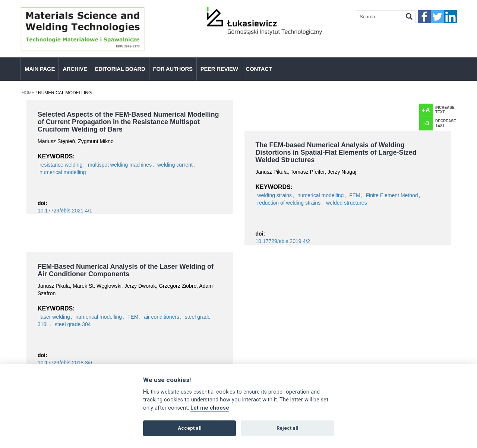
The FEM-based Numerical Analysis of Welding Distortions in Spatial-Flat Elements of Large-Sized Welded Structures (336, 152)
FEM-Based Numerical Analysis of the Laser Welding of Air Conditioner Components (126, 270)
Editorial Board (120, 69)
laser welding (55, 317)
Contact (259, 69)
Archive (75, 69)
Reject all (288, 428)
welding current (175, 165)
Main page (40, 69)
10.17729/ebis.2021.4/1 (65, 211)
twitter (437, 17)
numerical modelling (63, 172)
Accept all (190, 428)
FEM (355, 195)
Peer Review (219, 69)
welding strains (275, 195)
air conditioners (162, 317)
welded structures (347, 203)
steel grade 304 (73, 324)
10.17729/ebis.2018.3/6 (65, 363)
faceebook (424, 17)
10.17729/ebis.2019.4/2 (283, 241)
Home (28, 93)
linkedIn (450, 17)
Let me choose (210, 408)
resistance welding (61, 165)
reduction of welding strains (289, 203)
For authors (173, 69)
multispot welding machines (120, 165)
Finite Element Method (392, 195)
